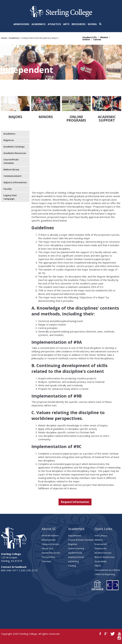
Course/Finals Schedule (11, 161)
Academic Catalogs (14, 147)
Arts (66, 24)
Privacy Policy (48, 557)
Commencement (13, 176)
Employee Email (76, 557)
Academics (39, 24)
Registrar (9, 140)
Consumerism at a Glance (107, 570)
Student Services (103, 553)
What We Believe (50, 536)
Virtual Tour (47, 548)
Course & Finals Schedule (81, 540)
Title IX (98, 566)
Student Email (75, 553)
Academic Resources (15, 153)
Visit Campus (101, 536)
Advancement (49, 540)
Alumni (104, 37)
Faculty (8, 189)
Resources (79, 24)
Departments (75, 536)
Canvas (97, 40)
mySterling (73, 561)
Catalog (72, 566)
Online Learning (76, 548)
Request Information (75, 502)
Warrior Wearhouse (105, 557)
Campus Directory (51, 544)
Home (4, 38)
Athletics (54, 24)
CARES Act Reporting (105, 574)
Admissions (21, 24)
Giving (92, 24)
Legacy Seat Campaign (10, 197)
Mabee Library (11, 169)
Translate (46, 561)
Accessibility (101, 561)
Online (86, 40)
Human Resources (51, 553)
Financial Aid (101, 544)
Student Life (90, 37)
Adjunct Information (15, 182)
